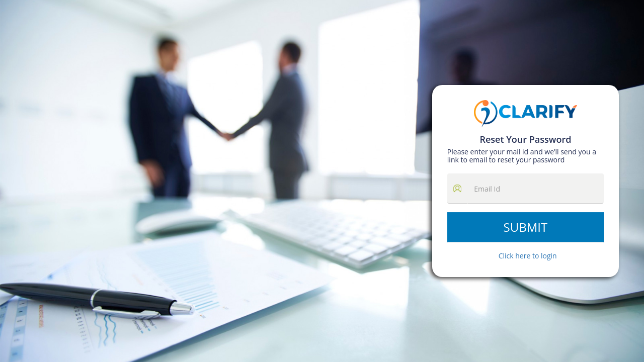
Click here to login (528, 256)
